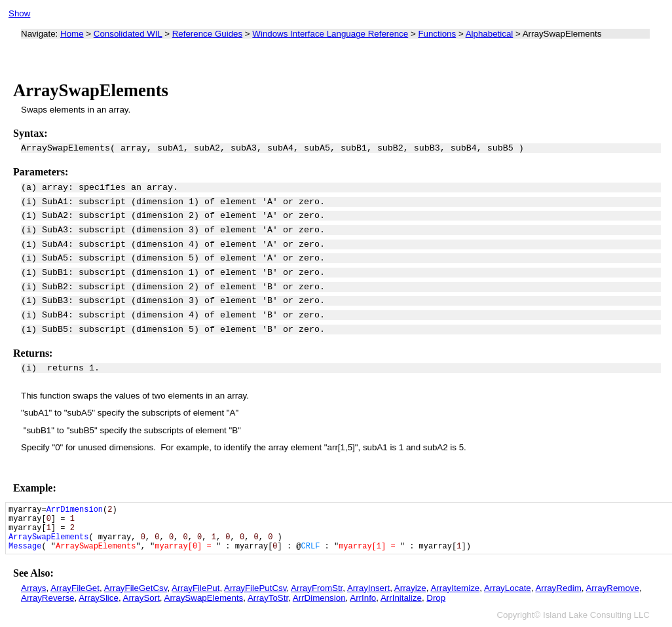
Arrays (34, 588)
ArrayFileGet (75, 588)
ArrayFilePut (196, 588)
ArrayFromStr (317, 588)
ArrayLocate (508, 588)
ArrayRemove (612, 588)
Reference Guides (207, 34)
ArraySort (141, 598)
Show (19, 13)
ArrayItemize (455, 588)
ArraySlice (99, 598)
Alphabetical (490, 34)
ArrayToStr (268, 598)
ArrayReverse (47, 598)
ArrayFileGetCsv (136, 588)
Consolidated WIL (128, 34)
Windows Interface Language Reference (330, 34)
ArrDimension (319, 598)
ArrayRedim (558, 588)
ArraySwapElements (204, 598)
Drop (436, 598)
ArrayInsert (368, 588)
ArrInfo (363, 598)
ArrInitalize (401, 598)
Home (72, 34)
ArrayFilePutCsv (255, 588)
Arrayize (410, 588)
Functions (437, 34)
